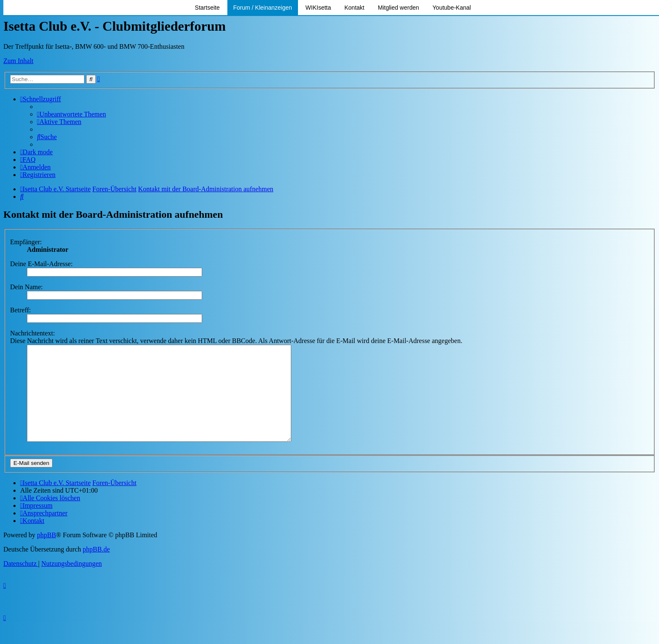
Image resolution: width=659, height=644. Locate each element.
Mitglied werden (398, 8)
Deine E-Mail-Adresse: (41, 264)
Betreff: (20, 310)
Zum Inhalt (18, 61)
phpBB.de (96, 568)
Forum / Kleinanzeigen (263, 8)
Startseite (207, 8)
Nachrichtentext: (33, 333)
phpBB (46, 554)
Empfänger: (26, 242)
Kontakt (355, 8)
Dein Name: (26, 287)
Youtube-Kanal (452, 8)
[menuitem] (71, 114)
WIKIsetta (318, 8)
